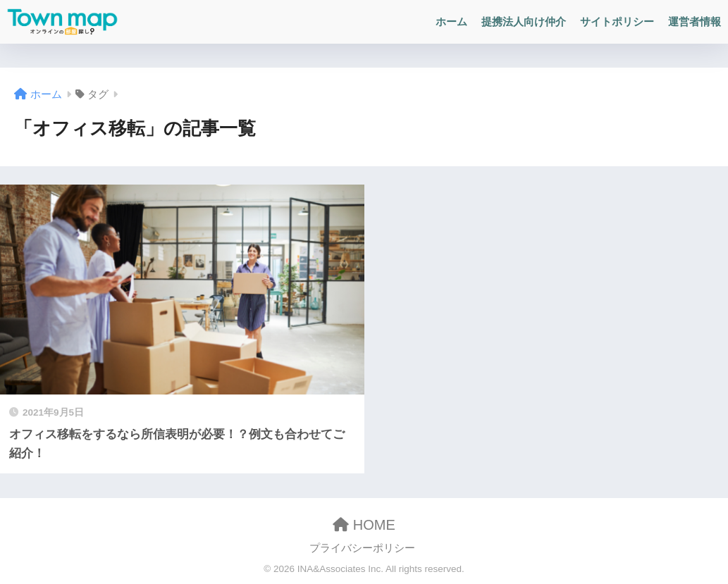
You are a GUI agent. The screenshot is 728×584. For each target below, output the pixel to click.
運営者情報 (695, 21)
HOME (364, 525)
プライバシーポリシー (362, 548)
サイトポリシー (617, 21)
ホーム (451, 21)
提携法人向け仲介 (524, 21)
